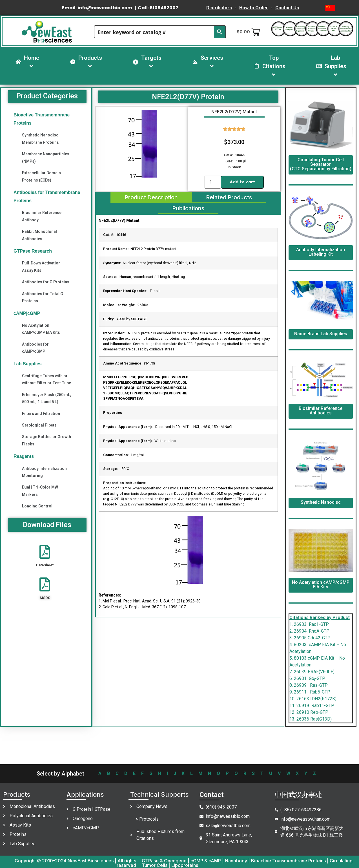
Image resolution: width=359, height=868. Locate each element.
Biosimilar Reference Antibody (42, 216)
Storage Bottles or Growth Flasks (46, 440)
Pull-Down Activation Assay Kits (41, 267)
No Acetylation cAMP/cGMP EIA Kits (41, 329)
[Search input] (154, 32)
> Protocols (147, 819)
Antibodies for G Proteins (46, 282)
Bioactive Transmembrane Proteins (42, 119)
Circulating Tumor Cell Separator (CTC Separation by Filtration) (321, 164)
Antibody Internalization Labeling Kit (321, 252)
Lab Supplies (28, 364)
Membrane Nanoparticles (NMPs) (46, 157)
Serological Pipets (39, 425)
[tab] (151, 198)
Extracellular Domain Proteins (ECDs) (41, 176)
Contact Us (287, 8)
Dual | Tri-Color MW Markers (40, 491)
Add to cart (242, 182)
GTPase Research (33, 251)
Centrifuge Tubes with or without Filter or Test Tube (46, 379)
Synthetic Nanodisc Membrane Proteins (40, 139)
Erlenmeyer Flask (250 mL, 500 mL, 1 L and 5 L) (47, 398)
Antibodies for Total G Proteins (43, 297)
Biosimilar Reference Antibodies (321, 411)
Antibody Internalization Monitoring (44, 472)
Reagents (24, 456)
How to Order (254, 8)
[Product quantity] (213, 182)
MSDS (45, 598)
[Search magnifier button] (220, 32)
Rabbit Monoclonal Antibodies (39, 235)
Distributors (219, 8)
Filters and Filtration (41, 414)
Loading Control (37, 506)
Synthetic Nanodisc (321, 502)
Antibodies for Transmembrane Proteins (47, 196)
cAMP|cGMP (27, 313)
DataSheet (45, 565)
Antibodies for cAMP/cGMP (35, 348)
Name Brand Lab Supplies (321, 334)
